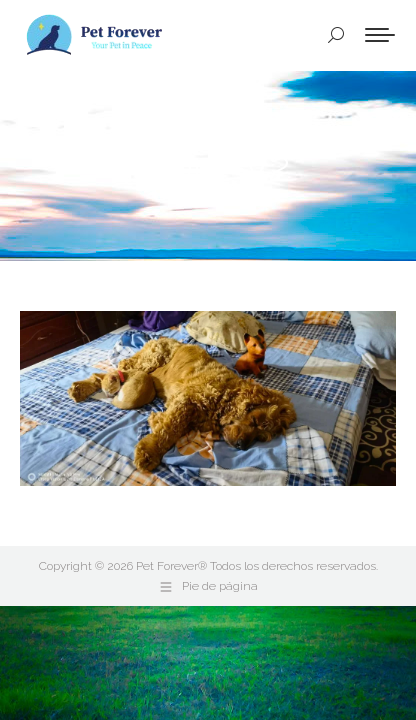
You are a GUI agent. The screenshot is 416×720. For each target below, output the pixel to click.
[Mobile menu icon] (380, 35)
